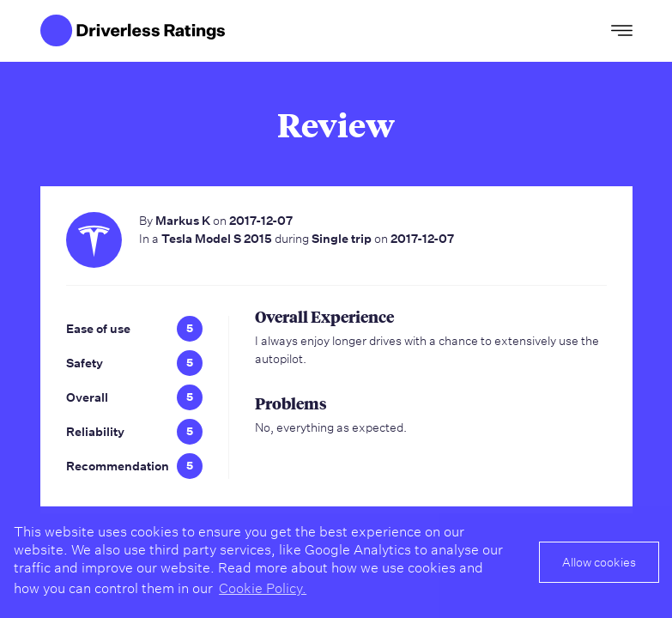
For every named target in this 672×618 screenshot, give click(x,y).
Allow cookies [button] (599, 562)
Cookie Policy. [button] (263, 588)
